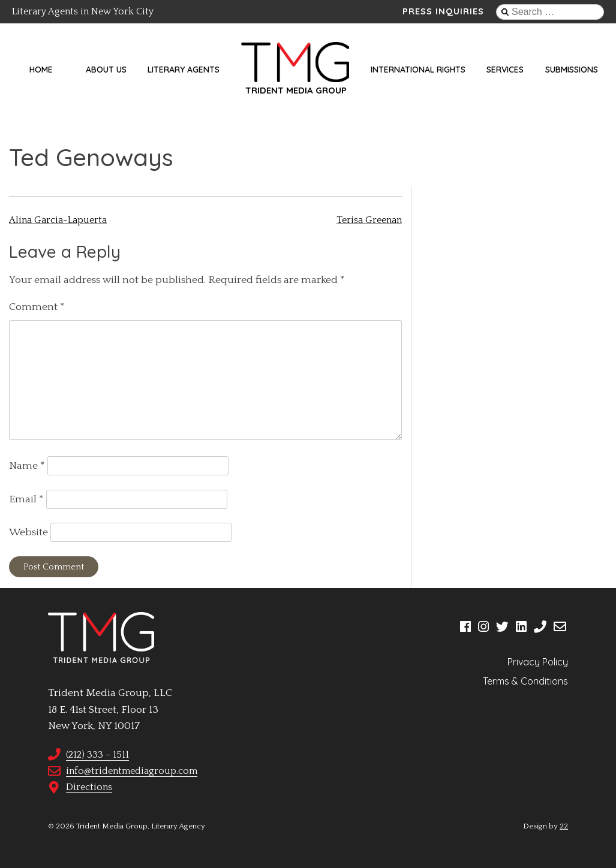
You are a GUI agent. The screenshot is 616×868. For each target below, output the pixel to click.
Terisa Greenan (369, 220)
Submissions (572, 70)
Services (505, 70)
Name (27, 466)
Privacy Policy (538, 662)
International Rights (418, 70)
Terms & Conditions (525, 681)
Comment (37, 307)
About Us (106, 70)
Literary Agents (184, 70)
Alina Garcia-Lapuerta (58, 220)
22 (564, 826)
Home (41, 70)
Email (26, 499)
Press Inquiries (443, 11)
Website (28, 532)
